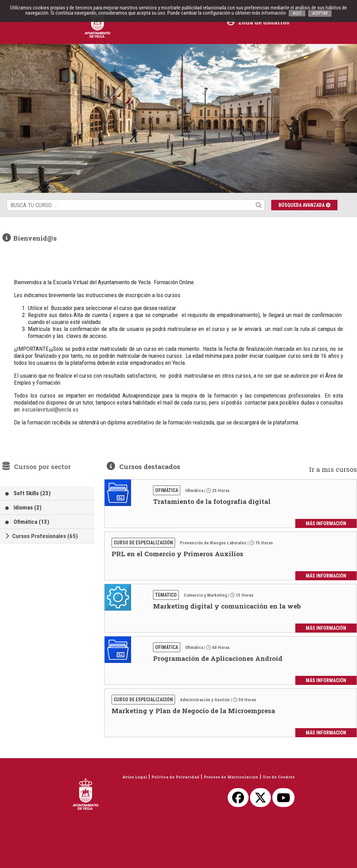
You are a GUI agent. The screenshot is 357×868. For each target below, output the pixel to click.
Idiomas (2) (28, 507)
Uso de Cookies (279, 777)
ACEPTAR (320, 13)
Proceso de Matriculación (231, 777)
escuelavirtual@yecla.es (50, 409)
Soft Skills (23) (32, 493)
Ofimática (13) (31, 522)
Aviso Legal (135, 777)
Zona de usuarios (258, 22)
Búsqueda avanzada (305, 205)
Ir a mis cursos (333, 469)
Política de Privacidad (175, 777)
